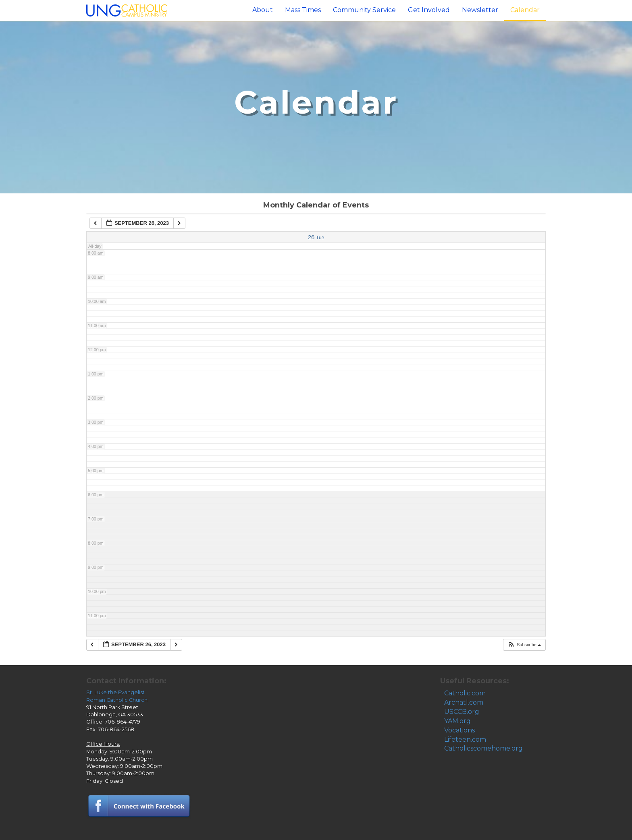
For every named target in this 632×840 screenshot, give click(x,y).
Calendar (525, 10)
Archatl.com (464, 702)
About (263, 10)
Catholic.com (465, 693)
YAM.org (457, 721)
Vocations (459, 730)
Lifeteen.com (465, 739)
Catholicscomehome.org (483, 748)
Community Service (364, 10)
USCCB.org (462, 712)
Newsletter (480, 10)
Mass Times (303, 10)
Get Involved (429, 10)
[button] (524, 645)
